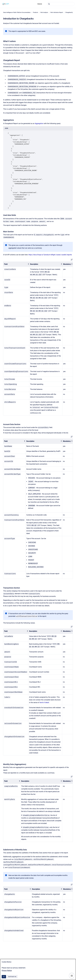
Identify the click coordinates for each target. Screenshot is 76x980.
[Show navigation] (72, 976)
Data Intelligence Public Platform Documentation (17, 12)
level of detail (44, 702)
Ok (4, 977)
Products (35, 12)
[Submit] (49, 4)
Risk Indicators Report (57, 12)
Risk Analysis (44, 12)
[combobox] (61, 4)
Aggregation (39, 123)
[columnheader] (16, 264)
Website (40, 4)
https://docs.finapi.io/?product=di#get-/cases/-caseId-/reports (50, 255)
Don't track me (12, 977)
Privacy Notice (7, 970)
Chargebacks (69, 12)
